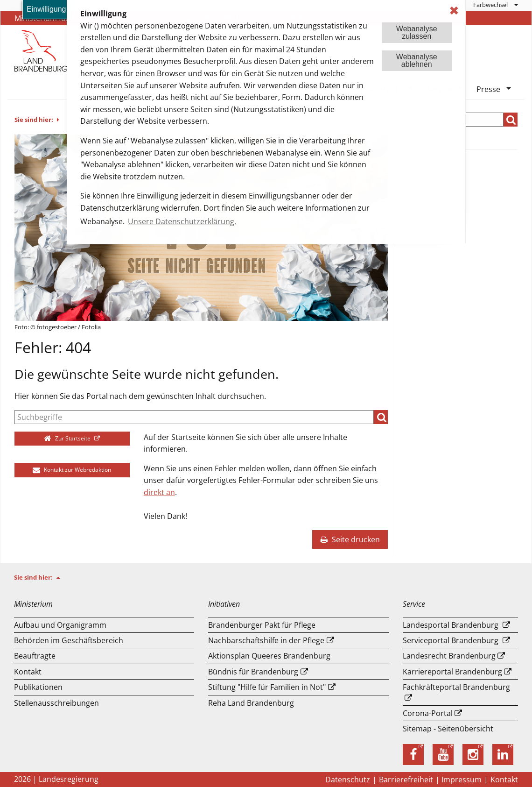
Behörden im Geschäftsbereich (69, 640)
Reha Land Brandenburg (251, 703)
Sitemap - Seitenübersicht (448, 729)
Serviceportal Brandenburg (451, 640)
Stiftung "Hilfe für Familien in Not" (267, 687)
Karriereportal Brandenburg (452, 672)
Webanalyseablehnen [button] (417, 60)
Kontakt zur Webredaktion (72, 470)
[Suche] (194, 417)
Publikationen (38, 687)
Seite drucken (350, 539)
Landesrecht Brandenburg (449, 656)
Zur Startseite (68, 438)
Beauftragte (35, 656)
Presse (488, 89)
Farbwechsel (490, 5)
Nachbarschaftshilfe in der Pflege (266, 640)
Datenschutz (348, 780)
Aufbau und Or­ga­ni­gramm (60, 625)
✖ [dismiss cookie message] (454, 11)
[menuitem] (495, 5)
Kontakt (28, 672)
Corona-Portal (428, 713)
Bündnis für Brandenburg (253, 672)
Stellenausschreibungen (56, 703)
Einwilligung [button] (46, 9)
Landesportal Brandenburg (451, 625)
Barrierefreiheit (406, 780)
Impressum (462, 780)
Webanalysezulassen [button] (417, 32)
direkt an (159, 492)
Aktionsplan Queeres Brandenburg (269, 656)
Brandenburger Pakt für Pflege (262, 625)
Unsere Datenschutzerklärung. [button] (182, 221)
